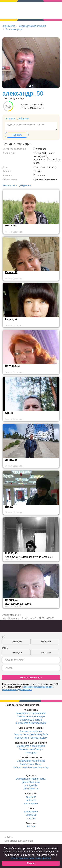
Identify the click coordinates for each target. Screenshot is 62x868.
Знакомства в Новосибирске (31, 713)
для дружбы (31, 785)
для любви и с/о (31, 782)
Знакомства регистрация (33, 26)
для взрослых (31, 789)
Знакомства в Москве (31, 731)
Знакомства (9, 26)
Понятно (31, 863)
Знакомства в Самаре (31, 749)
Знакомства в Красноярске (31, 746)
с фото (31, 818)
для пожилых (31, 803)
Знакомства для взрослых (19, 841)
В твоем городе (14, 29)
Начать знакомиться (31, 677)
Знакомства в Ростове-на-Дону (31, 738)
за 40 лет (31, 797)
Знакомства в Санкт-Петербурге (31, 734)
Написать (17, 135)
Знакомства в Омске (31, 764)
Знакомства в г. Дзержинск (17, 185)
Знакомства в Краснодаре (31, 716)
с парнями (31, 815)
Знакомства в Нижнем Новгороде (31, 767)
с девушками (31, 812)
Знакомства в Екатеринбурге (31, 723)
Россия (31, 826)
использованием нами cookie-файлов (31, 858)
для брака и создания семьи (31, 779)
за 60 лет (31, 800)
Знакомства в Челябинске (31, 761)
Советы (9, 837)
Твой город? (31, 753)
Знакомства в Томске (31, 720)
